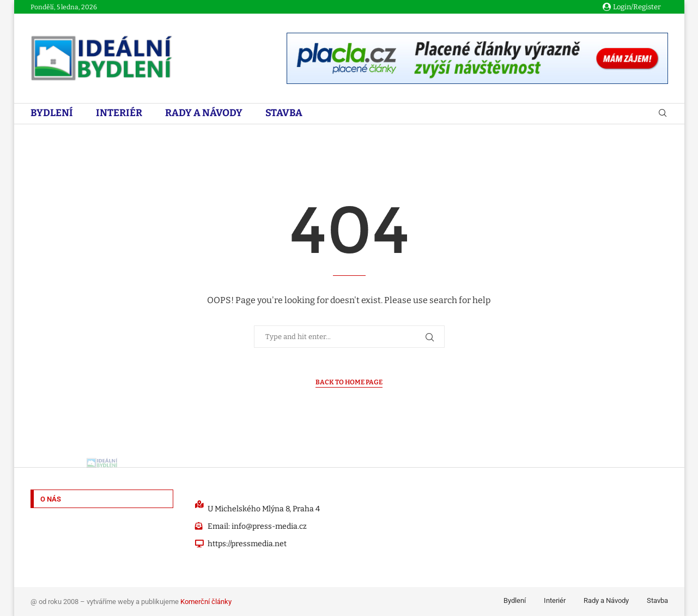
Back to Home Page (349, 382)
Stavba (284, 113)
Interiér (119, 113)
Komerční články (206, 602)
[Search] (663, 114)
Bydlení (52, 113)
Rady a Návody (204, 113)
